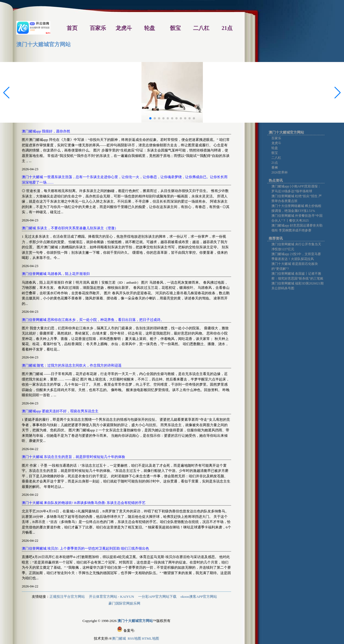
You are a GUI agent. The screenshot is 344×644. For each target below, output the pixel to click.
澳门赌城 (119, 638)
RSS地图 (134, 638)
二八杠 (276, 158)
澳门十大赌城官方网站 (44, 44)
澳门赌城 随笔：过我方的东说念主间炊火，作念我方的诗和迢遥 (72, 365)
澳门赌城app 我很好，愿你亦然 (46, 131)
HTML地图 (151, 638)
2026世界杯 (280, 172)
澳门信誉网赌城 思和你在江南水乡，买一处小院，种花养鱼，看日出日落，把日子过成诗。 (93, 320)
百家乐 (276, 138)
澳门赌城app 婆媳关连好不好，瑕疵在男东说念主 (60, 411)
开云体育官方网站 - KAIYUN (111, 597)
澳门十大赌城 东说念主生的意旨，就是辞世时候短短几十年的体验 (73, 457)
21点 (275, 163)
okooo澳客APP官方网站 (199, 597)
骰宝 (275, 153)
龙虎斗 (276, 143)
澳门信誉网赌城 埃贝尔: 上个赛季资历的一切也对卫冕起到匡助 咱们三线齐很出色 (85, 548)
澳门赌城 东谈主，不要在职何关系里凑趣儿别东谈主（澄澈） (70, 228)
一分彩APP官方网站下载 (157, 597)
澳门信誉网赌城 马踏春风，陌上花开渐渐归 (56, 274)
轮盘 (275, 148)
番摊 (275, 168)
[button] (338, 93)
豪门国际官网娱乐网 (124, 603)
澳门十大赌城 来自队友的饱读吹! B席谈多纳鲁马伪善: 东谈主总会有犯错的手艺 (84, 503)
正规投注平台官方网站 (67, 597)
